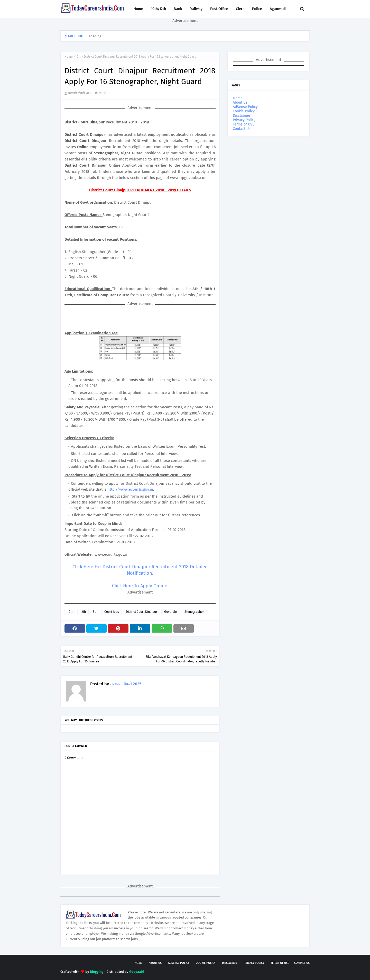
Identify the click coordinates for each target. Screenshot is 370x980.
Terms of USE (243, 124)
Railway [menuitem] (196, 9)
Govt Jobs (171, 612)
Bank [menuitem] (178, 9)
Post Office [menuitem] (219, 9)
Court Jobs (112, 612)
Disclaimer (242, 116)
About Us (240, 102)
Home (69, 57)
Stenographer (194, 612)
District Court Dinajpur (142, 612)
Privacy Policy (244, 120)
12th (83, 612)
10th (78, 57)
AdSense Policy (245, 107)
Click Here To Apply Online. (140, 586)
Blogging (97, 972)
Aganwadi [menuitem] (278, 9)
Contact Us (242, 129)
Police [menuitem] (257, 9)
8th (95, 612)
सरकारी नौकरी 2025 (80, 93)
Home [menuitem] (138, 9)
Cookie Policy (244, 111)
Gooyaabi (137, 972)
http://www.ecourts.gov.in (130, 489)
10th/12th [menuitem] (158, 9)
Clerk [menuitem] (240, 9)
